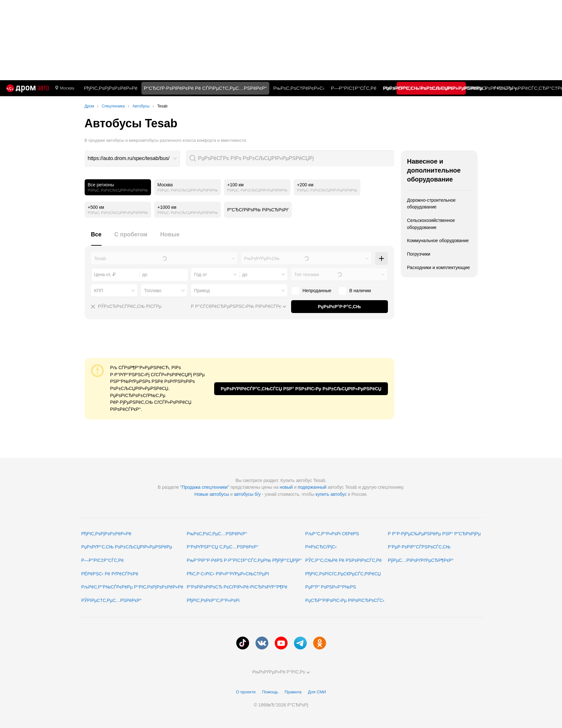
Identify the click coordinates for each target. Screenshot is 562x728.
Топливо (153, 291)
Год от (201, 275)
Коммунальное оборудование (438, 241)
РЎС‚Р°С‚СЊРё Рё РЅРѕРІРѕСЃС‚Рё (344, 560)
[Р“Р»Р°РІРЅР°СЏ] (28, 88)
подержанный (312, 487)
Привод (202, 291)
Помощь (270, 692)
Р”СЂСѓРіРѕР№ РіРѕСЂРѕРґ (258, 210)
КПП (99, 291)
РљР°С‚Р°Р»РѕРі (438, 88)
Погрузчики (419, 254)
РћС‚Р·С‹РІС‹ (398, 88)
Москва (65, 88)
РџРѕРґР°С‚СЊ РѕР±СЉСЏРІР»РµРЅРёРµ (127, 547)
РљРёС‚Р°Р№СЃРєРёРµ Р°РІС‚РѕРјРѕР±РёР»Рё (132, 587)
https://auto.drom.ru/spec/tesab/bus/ (129, 158)
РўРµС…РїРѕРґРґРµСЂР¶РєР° (421, 560)
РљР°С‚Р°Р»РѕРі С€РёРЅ (332, 534)
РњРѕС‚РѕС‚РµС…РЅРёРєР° (217, 534)
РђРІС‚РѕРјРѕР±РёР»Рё (110, 88)
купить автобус (331, 494)
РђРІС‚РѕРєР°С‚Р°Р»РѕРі (213, 600)
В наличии (360, 291)
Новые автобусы (212, 494)
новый (286, 487)
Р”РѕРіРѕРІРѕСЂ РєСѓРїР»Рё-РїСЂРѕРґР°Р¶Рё (237, 587)
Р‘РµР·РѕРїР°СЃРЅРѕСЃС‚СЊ (419, 547)
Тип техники (307, 275)
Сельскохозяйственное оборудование (431, 224)
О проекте (246, 692)
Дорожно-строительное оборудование (432, 204)
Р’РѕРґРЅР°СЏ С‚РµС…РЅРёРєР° (223, 547)
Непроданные (317, 291)
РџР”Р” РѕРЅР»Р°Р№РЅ (331, 587)
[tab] (96, 238)
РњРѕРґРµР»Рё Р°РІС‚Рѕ (281, 672)
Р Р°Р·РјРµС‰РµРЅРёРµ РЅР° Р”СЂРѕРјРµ (434, 534)
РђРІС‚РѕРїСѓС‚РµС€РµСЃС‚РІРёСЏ (343, 574)
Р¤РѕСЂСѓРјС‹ (321, 547)
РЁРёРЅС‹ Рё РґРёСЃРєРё (110, 574)
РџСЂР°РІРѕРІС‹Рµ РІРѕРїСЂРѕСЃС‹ (345, 600)
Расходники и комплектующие (439, 267)
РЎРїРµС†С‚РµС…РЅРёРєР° (112, 600)
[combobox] (132, 158)
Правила (293, 692)
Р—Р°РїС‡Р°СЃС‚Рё (354, 88)
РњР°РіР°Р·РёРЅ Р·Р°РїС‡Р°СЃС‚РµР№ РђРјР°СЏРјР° (244, 560)
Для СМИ (317, 692)
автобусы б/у (247, 494)
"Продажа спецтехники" (205, 487)
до (245, 275)
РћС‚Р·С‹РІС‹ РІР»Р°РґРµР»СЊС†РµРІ (228, 574)
